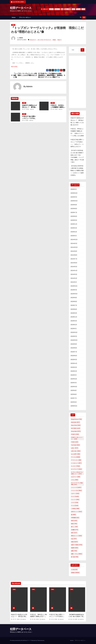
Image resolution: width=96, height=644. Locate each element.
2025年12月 (74, 193)
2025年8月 (74, 209)
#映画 (54, 40)
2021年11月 (74, 383)
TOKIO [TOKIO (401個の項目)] (75, 442)
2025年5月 (74, 220)
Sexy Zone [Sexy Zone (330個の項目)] (76, 425)
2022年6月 (74, 356)
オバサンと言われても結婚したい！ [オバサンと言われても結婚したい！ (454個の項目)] (77, 473)
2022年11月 (74, 336)
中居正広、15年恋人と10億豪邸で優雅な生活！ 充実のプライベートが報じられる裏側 (38, 618)
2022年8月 (74, 348)
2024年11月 (74, 243)
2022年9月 (74, 344)
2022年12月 (74, 332)
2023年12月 (74, 286)
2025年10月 (74, 201)
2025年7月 (74, 212)
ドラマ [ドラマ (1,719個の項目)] (75, 503)
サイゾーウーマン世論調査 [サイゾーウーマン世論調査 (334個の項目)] (77, 484)
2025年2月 (74, 232)
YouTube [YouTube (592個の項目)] (75, 445)
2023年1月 (74, 329)
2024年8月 (74, 255)
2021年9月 (74, 390)
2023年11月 (74, 290)
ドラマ (83, 9)
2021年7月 (74, 398)
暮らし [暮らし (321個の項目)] (74, 527)
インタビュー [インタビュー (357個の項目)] (76, 463)
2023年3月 (74, 321)
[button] (81, 17)
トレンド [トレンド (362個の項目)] (75, 500)
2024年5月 (74, 267)
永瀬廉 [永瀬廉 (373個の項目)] (75, 530)
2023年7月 (74, 305)
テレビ (73, 9)
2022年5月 (74, 360)
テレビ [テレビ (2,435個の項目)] (75, 497)
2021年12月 (74, 379)
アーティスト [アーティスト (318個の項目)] (76, 460)
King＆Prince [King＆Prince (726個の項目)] (76, 419)
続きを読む (14, 67)
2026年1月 (74, 189)
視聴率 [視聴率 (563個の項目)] (75, 548)
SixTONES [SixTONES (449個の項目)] (76, 428)
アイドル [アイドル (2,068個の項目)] (76, 457)
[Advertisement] (77, 82)
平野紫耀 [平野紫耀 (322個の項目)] (75, 518)
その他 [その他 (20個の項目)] (74, 570)
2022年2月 (74, 371)
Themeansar (41, 640)
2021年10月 (74, 387)
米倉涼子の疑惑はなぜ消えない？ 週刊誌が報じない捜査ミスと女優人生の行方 (19, 618)
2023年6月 (74, 309)
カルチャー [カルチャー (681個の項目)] (76, 477)
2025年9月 (74, 205)
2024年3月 (74, 274)
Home (14, 17)
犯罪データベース (21, 8)
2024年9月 (74, 251)
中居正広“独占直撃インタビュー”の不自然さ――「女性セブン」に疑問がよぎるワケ (57, 618)
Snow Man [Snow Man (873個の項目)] (76, 431)
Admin (21, 38)
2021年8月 (74, 394)
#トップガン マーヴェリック (44, 40)
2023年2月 (74, 325)
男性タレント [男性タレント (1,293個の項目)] (76, 536)
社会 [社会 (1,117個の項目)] (74, 539)
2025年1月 (74, 236)
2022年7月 (74, 352)
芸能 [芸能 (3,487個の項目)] (74, 542)
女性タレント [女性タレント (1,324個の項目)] (77, 512)
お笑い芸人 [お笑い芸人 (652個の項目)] (76, 451)
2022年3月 (74, 367)
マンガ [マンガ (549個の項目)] (75, 506)
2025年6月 (74, 216)
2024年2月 (74, 278)
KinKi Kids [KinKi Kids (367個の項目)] (75, 422)
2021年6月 (74, 402)
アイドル (78, 9)
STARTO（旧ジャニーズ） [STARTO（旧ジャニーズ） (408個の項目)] (77, 438)
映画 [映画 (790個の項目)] (74, 524)
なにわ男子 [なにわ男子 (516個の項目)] (76, 454)
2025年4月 (74, 224)
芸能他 (13, 25)
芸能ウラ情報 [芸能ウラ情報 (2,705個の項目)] (77, 545)
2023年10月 (74, 294)
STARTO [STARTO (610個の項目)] (75, 434)
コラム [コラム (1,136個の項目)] (75, 480)
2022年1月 (74, 375)
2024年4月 (74, 271)
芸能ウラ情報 (68, 9)
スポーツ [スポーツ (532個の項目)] (75, 494)
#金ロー (59, 40)
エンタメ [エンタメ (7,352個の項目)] (76, 466)
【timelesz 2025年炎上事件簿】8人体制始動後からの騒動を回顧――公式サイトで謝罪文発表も (77, 170)
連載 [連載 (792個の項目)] (74, 551)
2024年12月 (74, 240)
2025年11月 (74, 197)
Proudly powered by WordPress (19, 640)
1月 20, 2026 (54, 109)
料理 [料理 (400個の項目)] (74, 521)
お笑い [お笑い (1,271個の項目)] (75, 448)
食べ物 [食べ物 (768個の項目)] (75, 557)
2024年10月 (74, 247)
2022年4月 (74, 363)
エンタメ (51, 9)
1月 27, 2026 (26, 109)
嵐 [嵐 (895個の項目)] (74, 515)
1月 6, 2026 (25, 120)
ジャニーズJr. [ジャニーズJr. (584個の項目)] (76, 490)
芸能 (62, 9)
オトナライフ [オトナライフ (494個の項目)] (76, 469)
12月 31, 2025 (74, 619)
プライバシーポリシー (25, 17)
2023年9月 (74, 298)
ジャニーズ (57, 9)
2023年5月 (74, 313)
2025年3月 (74, 228)
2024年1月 (74, 282)
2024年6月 (74, 263)
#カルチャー (33, 40)
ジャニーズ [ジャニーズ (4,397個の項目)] (76, 487)
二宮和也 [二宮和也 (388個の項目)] (75, 509)
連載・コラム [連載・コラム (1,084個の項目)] (77, 554)
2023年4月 (74, 317)
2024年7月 (74, 259)
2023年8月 (74, 301)
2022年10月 (74, 340)
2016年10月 (74, 406)
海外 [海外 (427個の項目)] (74, 533)
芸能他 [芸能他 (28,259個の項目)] (75, 573)
